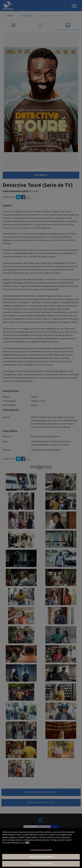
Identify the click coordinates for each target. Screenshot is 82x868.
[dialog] (41, 848)
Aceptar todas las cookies (41, 864)
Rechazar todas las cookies (41, 857)
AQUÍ (27, 843)
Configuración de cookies (41, 850)
